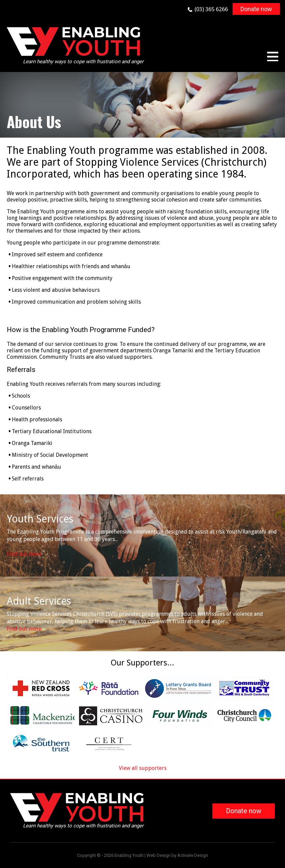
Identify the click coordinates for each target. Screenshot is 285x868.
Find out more (24, 554)
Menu (273, 56)
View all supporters (143, 768)
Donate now (256, 9)
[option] (142, 105)
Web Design (159, 855)
